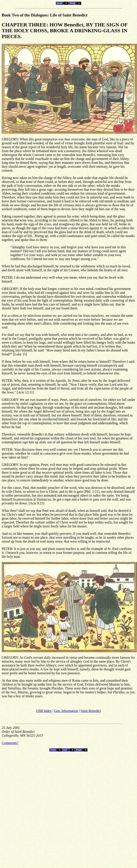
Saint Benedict (91, 711)
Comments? (10, 743)
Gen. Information (66, 711)
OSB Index (44, 711)
